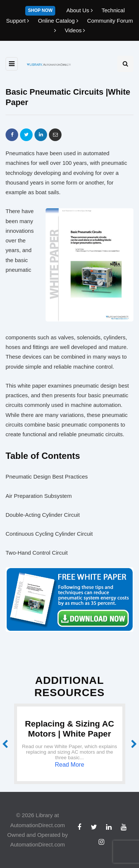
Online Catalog (59, 21)
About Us (80, 10)
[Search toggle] (125, 64)
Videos (75, 30)
